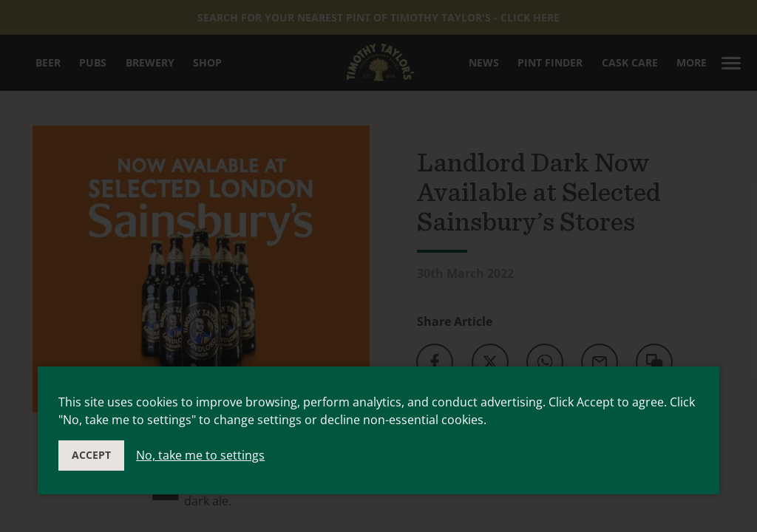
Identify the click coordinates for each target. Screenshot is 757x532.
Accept (91, 455)
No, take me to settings (200, 455)
